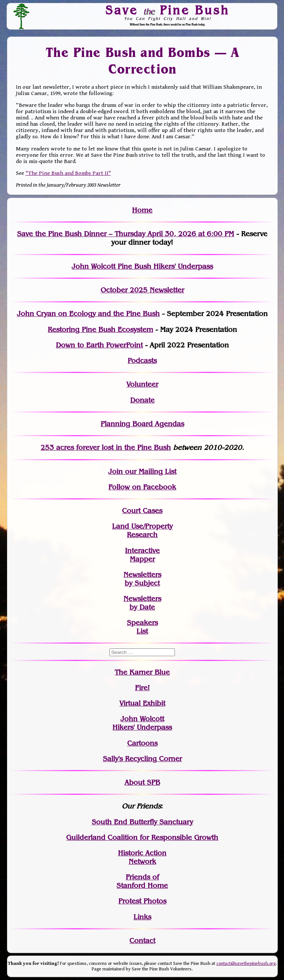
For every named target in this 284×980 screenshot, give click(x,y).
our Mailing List (150, 472)
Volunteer (142, 384)
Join (116, 472)
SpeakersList (142, 627)
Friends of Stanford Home (142, 881)
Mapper (142, 559)
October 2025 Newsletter (142, 290)
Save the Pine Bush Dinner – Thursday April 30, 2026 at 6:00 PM (126, 234)
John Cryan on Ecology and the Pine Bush (88, 314)
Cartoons (142, 743)
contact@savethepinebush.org (246, 964)
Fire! (142, 688)
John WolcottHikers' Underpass (142, 723)
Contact (142, 941)
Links (142, 917)
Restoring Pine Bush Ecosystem (100, 330)
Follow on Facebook (142, 487)
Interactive (142, 551)
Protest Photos (142, 901)
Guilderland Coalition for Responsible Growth (142, 837)
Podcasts (142, 361)
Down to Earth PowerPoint (99, 345)
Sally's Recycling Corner (142, 759)
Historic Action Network (142, 857)
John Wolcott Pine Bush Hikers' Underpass (142, 266)
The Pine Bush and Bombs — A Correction (142, 61)
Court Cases (142, 511)
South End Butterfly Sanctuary (142, 822)
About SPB (142, 782)
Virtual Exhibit (142, 703)
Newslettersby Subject (142, 579)
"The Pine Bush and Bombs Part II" (68, 173)
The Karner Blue (142, 672)
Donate (142, 400)
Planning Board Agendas (142, 424)
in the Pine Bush (128, 447)
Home (142, 210)
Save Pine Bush (168, 10)
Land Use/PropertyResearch (142, 530)
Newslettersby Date (142, 603)
